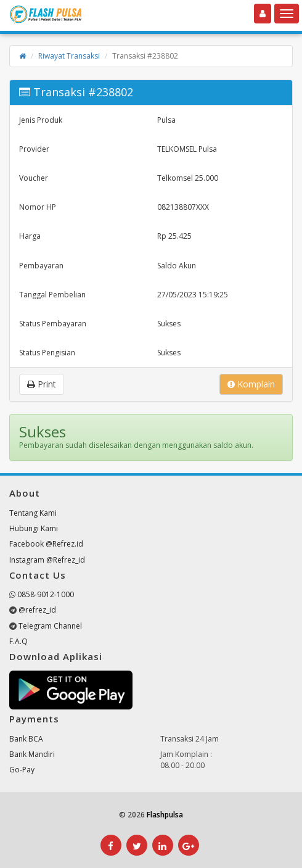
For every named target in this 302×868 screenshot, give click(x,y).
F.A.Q (18, 641)
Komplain (251, 384)
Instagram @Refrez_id (47, 560)
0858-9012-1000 (46, 594)
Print (42, 384)
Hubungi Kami (34, 528)
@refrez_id (37, 610)
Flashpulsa (165, 815)
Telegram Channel (50, 626)
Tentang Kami (33, 513)
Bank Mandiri (32, 754)
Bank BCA (26, 739)
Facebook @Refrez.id (46, 544)
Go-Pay (22, 770)
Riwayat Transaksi (69, 56)
